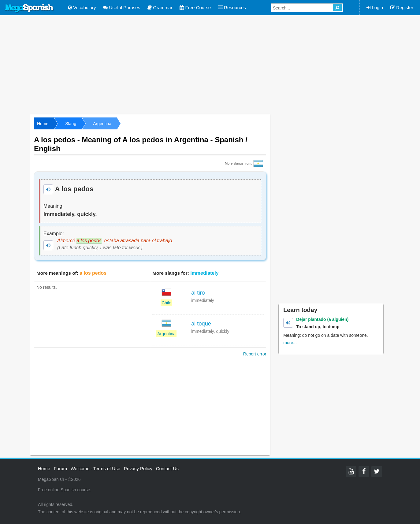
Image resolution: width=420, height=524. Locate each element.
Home (43, 124)
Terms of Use (107, 468)
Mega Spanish (29, 8)
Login (375, 7)
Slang (71, 124)
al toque (201, 324)
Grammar (160, 7)
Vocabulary (82, 7)
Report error (255, 354)
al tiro (198, 293)
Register (402, 7)
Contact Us (167, 468)
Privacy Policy (138, 468)
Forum (60, 468)
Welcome (80, 468)
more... (290, 343)
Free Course (195, 7)
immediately (204, 273)
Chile (166, 303)
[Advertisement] (210, 64)
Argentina (102, 124)
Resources (232, 7)
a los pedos (93, 273)
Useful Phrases (122, 7)
